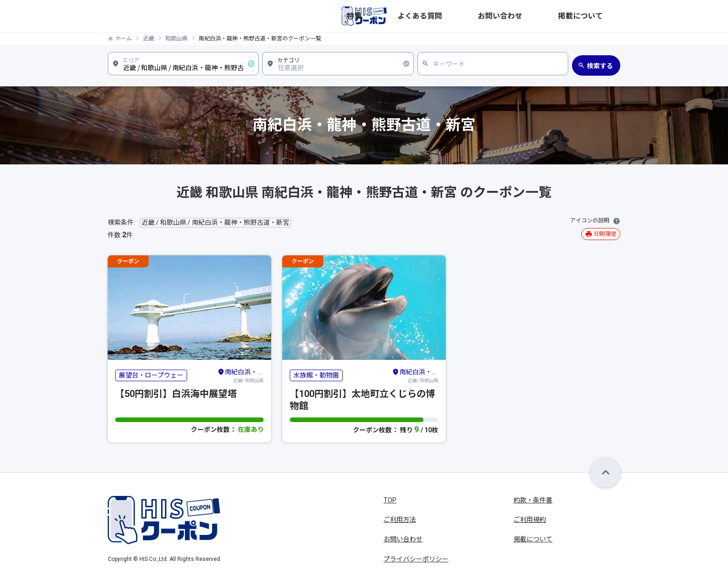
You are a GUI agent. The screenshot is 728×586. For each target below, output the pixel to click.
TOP (390, 500)
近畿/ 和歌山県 (240, 375)
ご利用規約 (530, 520)
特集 (463, 16)
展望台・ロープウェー (151, 375)
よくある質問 (500, 16)
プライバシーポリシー (416, 559)
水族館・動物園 (316, 375)
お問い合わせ (551, 16)
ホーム (123, 39)
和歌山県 (176, 39)
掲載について (601, 16)
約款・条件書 (533, 500)
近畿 (149, 39)
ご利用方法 (400, 520)
